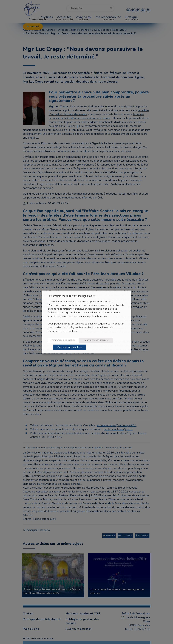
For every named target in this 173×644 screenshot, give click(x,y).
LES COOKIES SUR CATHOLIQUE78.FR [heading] (72, 296)
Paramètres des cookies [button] (63, 340)
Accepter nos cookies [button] (70, 347)
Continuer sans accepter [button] (96, 340)
